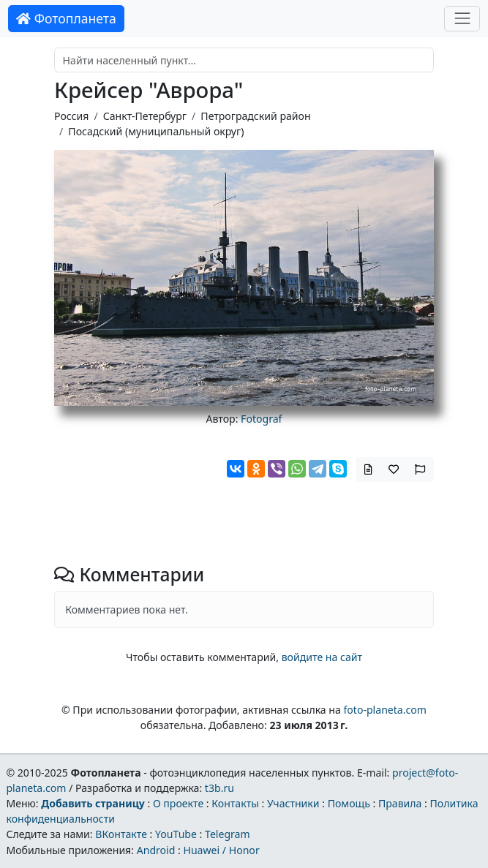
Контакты (235, 803)
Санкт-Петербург (145, 116)
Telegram (228, 834)
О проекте (178, 803)
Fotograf (261, 419)
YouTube (176, 834)
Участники (293, 803)
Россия (71, 116)
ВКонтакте (121, 834)
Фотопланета (66, 18)
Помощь (349, 803)
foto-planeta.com (385, 710)
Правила (400, 803)
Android (156, 850)
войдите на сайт (322, 657)
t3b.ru (219, 788)
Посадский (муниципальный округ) (156, 131)
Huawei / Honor (221, 850)
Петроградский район (255, 116)
